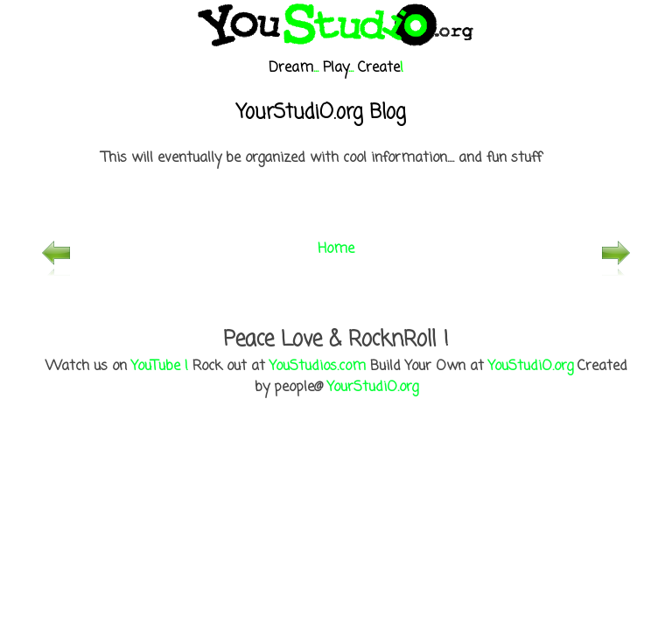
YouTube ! (160, 367)
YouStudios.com (318, 367)
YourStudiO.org (373, 388)
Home (336, 249)
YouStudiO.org (531, 367)
